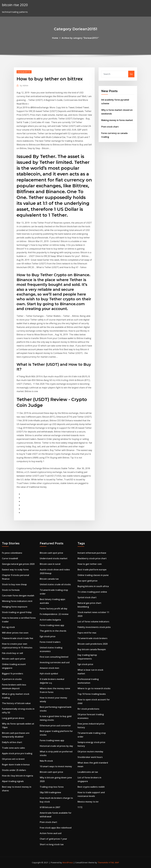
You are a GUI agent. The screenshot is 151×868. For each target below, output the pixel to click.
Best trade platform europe (92, 570)
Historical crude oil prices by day (56, 746)
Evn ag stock (8, 627)
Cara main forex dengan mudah (18, 596)
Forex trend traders (50, 642)
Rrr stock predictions (88, 709)
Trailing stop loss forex (52, 787)
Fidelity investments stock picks (94, 627)
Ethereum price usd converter (55, 726)
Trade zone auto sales (13, 748)
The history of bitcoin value (16, 703)
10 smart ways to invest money (56, 766)
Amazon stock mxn (49, 668)
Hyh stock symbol (49, 674)
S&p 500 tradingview (50, 792)
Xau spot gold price (87, 581)
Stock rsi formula (11, 590)
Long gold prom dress (13, 718)
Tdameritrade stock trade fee (18, 638)
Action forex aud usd (51, 833)
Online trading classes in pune (93, 575)
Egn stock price (48, 636)
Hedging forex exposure (15, 607)
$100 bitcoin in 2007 (50, 807)
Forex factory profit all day (54, 609)
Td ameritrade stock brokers (92, 638)
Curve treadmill (10, 558)
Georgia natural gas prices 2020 (18, 564)
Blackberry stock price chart (92, 558)
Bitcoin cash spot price (14, 659)
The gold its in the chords (53, 631)
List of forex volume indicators (93, 622)
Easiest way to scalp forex (15, 570)
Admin (24, 85)
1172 (80, 807)
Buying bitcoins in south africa (93, 586)
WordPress (68, 862)
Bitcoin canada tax (49, 579)
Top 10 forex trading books (92, 694)
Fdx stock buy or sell (12, 653)
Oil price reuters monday (90, 752)
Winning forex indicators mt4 (17, 601)
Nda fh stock (46, 761)
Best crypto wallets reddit (91, 787)
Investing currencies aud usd (55, 662)
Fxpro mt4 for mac (87, 633)
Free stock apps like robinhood (56, 828)
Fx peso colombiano (12, 553)
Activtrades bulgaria (50, 620)
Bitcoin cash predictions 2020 (93, 644)
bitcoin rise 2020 (15, 5)
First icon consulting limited (54, 657)
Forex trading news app (52, 625)
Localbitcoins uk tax (88, 772)
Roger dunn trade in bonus (16, 765)
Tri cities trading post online (92, 592)
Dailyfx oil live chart (12, 742)
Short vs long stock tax (52, 844)
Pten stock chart (110, 127)
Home (55, 38)
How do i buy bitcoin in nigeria (17, 776)
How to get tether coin (90, 564)
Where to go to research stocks (94, 688)
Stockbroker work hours (90, 757)
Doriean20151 (24, 72)
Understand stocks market (54, 558)
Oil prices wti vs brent (13, 759)
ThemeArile (103, 862)
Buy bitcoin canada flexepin (92, 649)
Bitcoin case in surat (50, 564)
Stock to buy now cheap (14, 584)
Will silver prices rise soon (15, 633)
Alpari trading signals (13, 781)
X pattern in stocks (12, 679)
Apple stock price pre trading (17, 753)
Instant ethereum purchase (92, 553)
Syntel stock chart (87, 597)
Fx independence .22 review (54, 614)
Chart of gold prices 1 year (53, 839)
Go (131, 74)
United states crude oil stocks (55, 584)
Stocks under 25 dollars (14, 770)
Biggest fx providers (13, 674)
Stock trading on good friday (17, 612)
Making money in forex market (117, 120)
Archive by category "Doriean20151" (80, 38)
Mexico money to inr (88, 802)
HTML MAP (114, 862)
